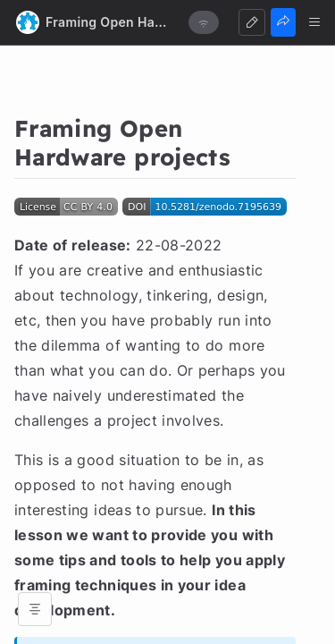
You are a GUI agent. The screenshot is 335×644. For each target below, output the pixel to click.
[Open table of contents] (35, 609)
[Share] (283, 22)
